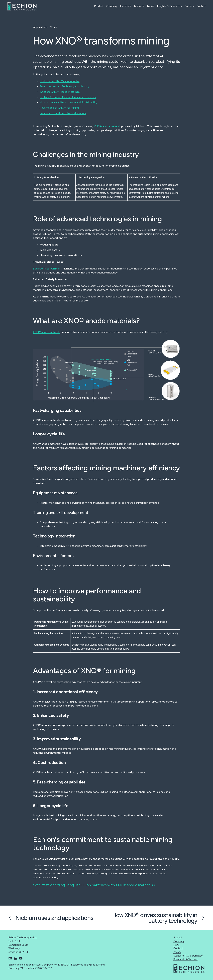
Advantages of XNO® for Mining (59, 108)
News (149, 6)
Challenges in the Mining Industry (59, 81)
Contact (200, 6)
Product (97, 6)
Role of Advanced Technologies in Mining (64, 86)
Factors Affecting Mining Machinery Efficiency (68, 97)
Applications (40, 27)
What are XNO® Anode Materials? (60, 92)
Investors (124, 6)
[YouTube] (21, 958)
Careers (188, 6)
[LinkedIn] (15, 958)
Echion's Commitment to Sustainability (63, 113)
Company (110, 6)
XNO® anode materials (47, 332)
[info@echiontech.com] (10, 958)
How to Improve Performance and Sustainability (68, 102)
